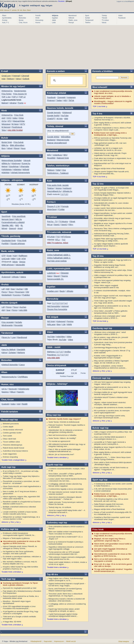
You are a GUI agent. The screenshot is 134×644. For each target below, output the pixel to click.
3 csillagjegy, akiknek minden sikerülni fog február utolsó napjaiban (65, 485)
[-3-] (62, 303)
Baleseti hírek (63, 158)
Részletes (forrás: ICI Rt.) (21, 204)
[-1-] (62, 194)
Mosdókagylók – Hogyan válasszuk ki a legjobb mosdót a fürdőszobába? (113, 102)
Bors (4, 148)
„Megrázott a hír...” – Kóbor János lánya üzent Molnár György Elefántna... (112, 458)
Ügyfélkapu (23, 377)
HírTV (23, 124)
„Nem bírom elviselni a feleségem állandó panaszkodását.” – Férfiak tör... (65, 498)
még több (23, 310)
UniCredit (6, 259)
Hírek (37, 18)
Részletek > (62, 1)
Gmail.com (6, 76)
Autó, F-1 (5, 23)
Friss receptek (8, 322)
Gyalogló (5, 404)
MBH (13, 259)
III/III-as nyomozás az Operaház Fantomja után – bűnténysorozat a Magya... (113, 139)
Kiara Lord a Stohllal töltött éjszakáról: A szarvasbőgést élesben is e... (110, 438)
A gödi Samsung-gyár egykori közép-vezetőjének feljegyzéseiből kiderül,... (63, 615)
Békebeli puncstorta (11, 424)
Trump (21, 103)
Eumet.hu (26, 163)
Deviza (22, 262)
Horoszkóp (39, 20)
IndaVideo (61, 337)
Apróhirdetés (7, 18)
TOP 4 (15, 97)
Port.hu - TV (52, 222)
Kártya (4, 353)
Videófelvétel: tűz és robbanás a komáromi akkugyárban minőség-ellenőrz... (65, 431)
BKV (65, 155)
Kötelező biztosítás (10, 365)
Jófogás (15, 277)
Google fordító (53, 116)
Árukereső (6, 277)
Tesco (11, 292)
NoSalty (19, 322)
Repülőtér (51, 158)
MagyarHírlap (19, 121)
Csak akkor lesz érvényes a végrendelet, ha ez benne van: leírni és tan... (113, 159)
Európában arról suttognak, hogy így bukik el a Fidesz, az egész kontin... (113, 261)
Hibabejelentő (36, 641)
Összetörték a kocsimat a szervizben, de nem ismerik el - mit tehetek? (21, 482)
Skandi (57, 276)
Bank (21, 16)
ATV (10, 121)
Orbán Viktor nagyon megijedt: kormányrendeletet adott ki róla (106, 286)
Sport (87, 16)
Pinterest (51, 100)
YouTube (65, 116)
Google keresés (54, 113)
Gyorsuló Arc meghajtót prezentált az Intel (20, 588)
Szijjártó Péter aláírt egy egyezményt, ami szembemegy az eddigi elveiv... (111, 240)
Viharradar (25, 167)
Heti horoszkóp (54, 306)
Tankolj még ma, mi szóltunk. (60, 507)
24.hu (4, 121)
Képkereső (67, 113)
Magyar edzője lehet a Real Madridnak (109, 168)
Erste (9, 256)
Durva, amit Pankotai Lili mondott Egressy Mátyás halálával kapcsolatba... (65, 590)
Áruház (5, 20)
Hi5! (65, 100)
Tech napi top (8, 579)
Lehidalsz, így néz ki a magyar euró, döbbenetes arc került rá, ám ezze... (108, 149)
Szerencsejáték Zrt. (55, 279)
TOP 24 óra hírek (100, 321)
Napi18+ (21, 392)
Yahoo (18, 79)
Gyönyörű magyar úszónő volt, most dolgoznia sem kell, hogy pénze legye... (113, 297)
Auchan (20, 289)
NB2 (17, 225)
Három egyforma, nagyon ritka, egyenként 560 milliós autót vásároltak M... (21, 498)
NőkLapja (51, 324)
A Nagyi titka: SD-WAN (12, 622)
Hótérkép (5, 173)
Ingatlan (55, 18)
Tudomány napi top (57, 523)
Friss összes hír (20, 94)
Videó (120, 16)
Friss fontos (6, 94)
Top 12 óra (98, 184)
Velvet (10, 148)
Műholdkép (66, 137)
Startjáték (21, 350)
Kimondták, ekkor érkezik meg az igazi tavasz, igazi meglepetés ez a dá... (113, 219)
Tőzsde (104, 18)
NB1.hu (19, 219)
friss (12, 522)
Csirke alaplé (8, 427)
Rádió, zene (73, 20)
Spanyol (13, 228)
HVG (9, 118)
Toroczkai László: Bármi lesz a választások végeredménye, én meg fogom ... (65, 595)
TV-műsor (105, 20)
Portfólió (5, 244)
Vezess (59, 188)
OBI (26, 289)
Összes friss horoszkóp (57, 309)
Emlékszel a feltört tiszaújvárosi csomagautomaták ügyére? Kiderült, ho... (19, 534)
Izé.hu (4, 389)
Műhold (26, 170)
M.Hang (15, 124)
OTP (4, 256)
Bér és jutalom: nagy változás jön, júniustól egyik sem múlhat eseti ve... (111, 338)
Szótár (88, 18)
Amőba (68, 352)
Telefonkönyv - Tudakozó (58, 173)
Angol (20, 228)
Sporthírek (6, 216)
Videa (69, 337)
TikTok (71, 100)
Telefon (88, 23)
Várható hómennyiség (20, 173)
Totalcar (50, 188)
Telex (4, 130)
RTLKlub (51, 237)
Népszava (6, 124)
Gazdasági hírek (9, 241)
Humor (38, 23)
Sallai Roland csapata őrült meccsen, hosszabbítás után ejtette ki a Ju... (109, 505)
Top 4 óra (97, 114)
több (66, 119)
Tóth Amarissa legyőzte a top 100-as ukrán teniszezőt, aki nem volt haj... (111, 500)
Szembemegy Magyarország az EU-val (110, 348)
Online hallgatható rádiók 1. (59, 255)
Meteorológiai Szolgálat (12, 160)
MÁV (49, 155)
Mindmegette (7, 325)
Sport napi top (100, 480)
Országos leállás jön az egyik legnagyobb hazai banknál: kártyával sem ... (113, 199)
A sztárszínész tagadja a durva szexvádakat (66, 489)
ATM (24, 259)
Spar (13, 289)
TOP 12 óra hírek (100, 249)
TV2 (58, 237)
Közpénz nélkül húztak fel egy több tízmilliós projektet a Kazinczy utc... (20, 568)
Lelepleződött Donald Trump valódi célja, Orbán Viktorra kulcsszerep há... (113, 271)
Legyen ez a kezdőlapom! (125, 1)
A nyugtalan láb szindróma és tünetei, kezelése (113, 408)
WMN (69, 324)
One (64, 170)
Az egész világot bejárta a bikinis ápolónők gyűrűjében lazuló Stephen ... (111, 245)
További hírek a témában (11, 572)
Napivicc (5, 392)
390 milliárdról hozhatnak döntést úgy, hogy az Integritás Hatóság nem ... (67, 445)
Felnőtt (38, 16)
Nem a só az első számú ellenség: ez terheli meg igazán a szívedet (112, 560)
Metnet (4, 167)
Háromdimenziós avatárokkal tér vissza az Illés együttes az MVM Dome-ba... (22, 542)
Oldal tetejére (124, 641)
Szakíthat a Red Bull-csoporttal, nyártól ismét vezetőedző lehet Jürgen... (112, 518)
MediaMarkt (7, 295)
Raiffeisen (23, 256)
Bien (59, 324)
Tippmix (65, 276)
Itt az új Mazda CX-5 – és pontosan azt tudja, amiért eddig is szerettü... (21, 472)
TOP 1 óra (6, 97)
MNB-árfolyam (8, 265)
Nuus (23, 148)
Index (15, 118)
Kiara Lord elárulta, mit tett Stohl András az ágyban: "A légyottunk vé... (111, 469)
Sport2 (64, 225)
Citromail (25, 76)
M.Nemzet (6, 127)
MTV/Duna (66, 237)
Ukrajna (13, 103)
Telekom (10, 79)
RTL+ (58, 240)
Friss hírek (19, 115)
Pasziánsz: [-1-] (54, 355)
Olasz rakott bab (9, 439)
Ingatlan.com (53, 291)
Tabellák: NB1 (7, 225)
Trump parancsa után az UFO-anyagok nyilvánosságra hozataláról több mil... (64, 553)
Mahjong (21, 353)
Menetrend (72, 16)
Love (14, 337)
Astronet (65, 306)
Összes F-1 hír (53, 206)
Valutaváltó (20, 265)
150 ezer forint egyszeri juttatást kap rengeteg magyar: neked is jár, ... (112, 281)
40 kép (60, 119)
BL (22, 225)
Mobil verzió (71, 641)
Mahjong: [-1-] (53, 352)
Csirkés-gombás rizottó (12, 433)
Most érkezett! (100, 87)
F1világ (61, 209)
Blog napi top (54, 415)
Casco (22, 365)
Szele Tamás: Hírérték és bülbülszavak (64, 422)
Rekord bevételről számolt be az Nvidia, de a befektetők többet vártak (21, 597)
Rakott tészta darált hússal (13, 448)
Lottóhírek (51, 273)
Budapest (51, 140)
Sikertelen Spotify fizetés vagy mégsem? (65, 419)
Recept (71, 23)
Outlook (26, 79)
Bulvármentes (20, 91)
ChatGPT (51, 119)
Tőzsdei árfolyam (18, 244)
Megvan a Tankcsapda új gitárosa (16, 538)
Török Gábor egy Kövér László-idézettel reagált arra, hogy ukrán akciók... (113, 302)
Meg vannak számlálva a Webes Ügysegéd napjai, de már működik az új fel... (111, 362)
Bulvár (21, 20)
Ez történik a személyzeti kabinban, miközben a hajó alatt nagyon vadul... (22, 558)
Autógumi (67, 188)
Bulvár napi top (100, 428)
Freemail (16, 76)
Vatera (23, 277)
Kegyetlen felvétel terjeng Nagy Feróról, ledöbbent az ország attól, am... (110, 266)
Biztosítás (22, 18)
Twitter (59, 100)
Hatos (50, 276)
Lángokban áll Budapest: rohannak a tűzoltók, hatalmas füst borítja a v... (112, 119)
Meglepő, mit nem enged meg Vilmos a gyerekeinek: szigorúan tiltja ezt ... (110, 540)
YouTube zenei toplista (57, 261)
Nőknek (71, 18)
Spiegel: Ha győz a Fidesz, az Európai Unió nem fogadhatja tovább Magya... (111, 189)
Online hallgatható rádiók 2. (59, 258)
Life (64, 324)
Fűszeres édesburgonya (13, 445)
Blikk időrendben (17, 145)
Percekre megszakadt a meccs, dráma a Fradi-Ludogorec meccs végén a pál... (113, 129)
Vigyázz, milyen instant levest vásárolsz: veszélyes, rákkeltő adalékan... (110, 403)
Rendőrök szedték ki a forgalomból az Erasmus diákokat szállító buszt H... (22, 503)
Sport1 (57, 225)
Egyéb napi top (55, 465)
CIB (19, 259)
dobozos (5, 522)
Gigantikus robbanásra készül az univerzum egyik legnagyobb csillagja (66, 548)
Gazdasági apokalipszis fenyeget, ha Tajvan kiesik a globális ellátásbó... (20, 584)
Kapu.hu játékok (8, 350)
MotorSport (52, 209)
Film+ (71, 225)
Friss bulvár (19, 142)
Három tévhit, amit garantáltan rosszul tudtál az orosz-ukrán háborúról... (113, 545)
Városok (27, 160)
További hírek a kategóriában (13, 460)
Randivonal (22, 337)
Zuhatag (12, 353)
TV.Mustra (63, 222)
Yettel (58, 170)
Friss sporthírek (19, 216)
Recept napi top (10, 420)
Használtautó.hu (54, 191)
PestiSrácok (17, 127)
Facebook (122, 18)
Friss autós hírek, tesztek (58, 185)
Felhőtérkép (7, 170)
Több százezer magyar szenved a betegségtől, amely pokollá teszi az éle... (67, 558)
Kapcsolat (48, 641)
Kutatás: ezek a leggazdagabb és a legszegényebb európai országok (108, 357)
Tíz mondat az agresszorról (59, 441)
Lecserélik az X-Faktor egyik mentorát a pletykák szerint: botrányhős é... (110, 443)
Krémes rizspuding (10, 457)
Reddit (25, 404)
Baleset (5, 103)
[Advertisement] (67, 47)
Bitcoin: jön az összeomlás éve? (61, 454)
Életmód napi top (101, 378)
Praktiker (26, 295)
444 (19, 404)
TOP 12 (22, 97)
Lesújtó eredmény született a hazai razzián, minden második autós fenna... (20, 513)
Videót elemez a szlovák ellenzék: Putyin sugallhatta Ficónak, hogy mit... (110, 154)
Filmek (72, 222)
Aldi (8, 289)
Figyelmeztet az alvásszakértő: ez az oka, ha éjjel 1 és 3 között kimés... (112, 307)
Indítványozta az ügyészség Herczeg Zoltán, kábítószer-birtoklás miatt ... (112, 235)
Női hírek (51, 321)
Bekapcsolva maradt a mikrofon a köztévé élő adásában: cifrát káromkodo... (67, 600)
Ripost (17, 148)
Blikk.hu (5, 145)
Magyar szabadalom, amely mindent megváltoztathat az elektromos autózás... (110, 367)
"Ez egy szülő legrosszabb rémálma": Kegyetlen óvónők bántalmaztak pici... (113, 570)
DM (27, 292)
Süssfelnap (14, 167)
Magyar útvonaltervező (57, 143)
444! (3, 118)
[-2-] (66, 194)
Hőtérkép (17, 170)
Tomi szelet (7, 436)
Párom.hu (6, 337)
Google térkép (53, 137)
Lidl (3, 289)
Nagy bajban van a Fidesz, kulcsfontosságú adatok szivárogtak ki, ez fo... (66, 579)
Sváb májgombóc (10, 454)
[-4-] (66, 303)
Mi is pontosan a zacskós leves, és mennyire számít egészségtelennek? (112, 412)
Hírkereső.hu (7, 91)
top (18, 522)
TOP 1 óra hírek (99, 106)
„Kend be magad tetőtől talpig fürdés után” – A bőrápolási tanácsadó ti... (67, 511)
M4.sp (50, 225)
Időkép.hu (6, 163)
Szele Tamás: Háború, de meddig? (62, 438)
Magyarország (63, 140)
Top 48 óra (52, 574)
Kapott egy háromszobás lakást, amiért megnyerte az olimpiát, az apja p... (64, 610)
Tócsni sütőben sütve (11, 442)
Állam (4, 16)
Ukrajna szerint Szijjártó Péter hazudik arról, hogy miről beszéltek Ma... (112, 173)
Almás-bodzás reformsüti (13, 430)
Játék (54, 20)
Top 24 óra (98, 256)
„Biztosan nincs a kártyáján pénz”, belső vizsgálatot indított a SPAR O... (110, 317)
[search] (66, 80)
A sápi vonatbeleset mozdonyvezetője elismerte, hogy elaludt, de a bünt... (113, 92)
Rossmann (20, 292)
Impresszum (59, 641)
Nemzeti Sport (8, 219)
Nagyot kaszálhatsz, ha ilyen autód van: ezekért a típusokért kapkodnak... (113, 214)
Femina (70, 321)
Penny (4, 292)
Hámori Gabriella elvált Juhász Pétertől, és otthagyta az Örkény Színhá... (20, 547)
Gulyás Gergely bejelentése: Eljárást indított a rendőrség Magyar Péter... (112, 194)
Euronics (17, 295)
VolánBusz (57, 155)
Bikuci (13, 392)
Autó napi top (8, 467)
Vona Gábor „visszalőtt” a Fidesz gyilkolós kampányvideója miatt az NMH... (65, 475)
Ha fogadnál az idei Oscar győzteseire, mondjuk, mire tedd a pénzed (18, 552)
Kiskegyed (61, 321)
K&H (15, 256)
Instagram (71, 97)
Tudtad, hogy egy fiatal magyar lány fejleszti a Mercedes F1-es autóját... (21, 477)
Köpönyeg (16, 163)
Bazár (62, 291)
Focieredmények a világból (13, 222)
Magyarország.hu (9, 377)
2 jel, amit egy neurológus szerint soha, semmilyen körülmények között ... (110, 417)
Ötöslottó (65, 273)
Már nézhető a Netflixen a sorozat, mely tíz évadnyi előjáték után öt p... (20, 563)
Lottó (54, 23)
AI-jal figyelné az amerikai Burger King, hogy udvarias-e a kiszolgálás (21, 612)
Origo (21, 118)
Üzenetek (61, 97)
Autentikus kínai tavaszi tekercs (15, 451)
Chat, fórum (23, 23)
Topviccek (13, 389)
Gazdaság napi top (102, 328)
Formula (65, 206)
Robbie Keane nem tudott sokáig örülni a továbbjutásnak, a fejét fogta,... (110, 134)
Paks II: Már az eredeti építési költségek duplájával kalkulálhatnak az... (64, 450)
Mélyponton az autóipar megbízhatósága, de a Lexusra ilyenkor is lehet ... (21, 518)
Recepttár (18, 325)
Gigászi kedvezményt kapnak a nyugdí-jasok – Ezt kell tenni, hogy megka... (67, 585)
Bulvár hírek (7, 142)
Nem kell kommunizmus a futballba (62, 435)
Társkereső (89, 20)
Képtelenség (24, 389)
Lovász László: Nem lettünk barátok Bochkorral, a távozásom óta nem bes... (67, 480)
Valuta (104, 23)
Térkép (104, 16)
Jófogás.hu (67, 191)
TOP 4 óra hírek (99, 177)
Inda (3, 79)
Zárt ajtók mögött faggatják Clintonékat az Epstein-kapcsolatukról (111, 550)
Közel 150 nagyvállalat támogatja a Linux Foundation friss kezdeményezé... (19, 607)
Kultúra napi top (10, 529)
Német (4, 228)
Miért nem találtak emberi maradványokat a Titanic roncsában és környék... (66, 533)
